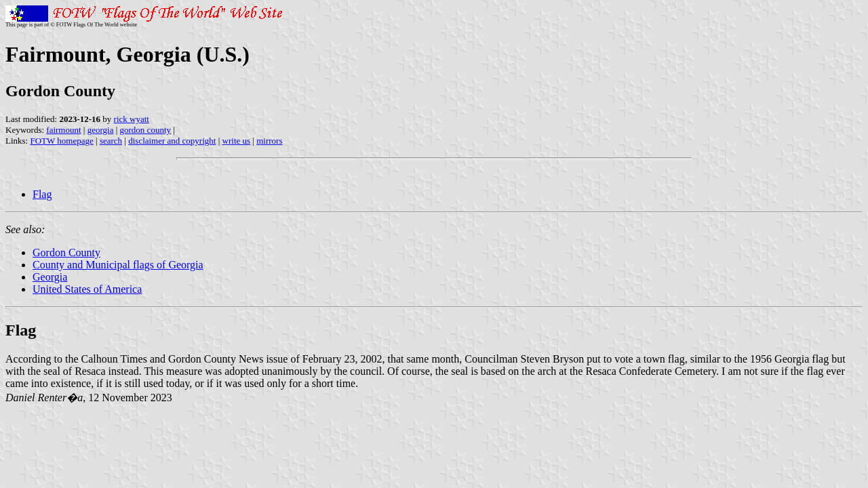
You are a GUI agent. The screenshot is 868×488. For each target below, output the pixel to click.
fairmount (63, 130)
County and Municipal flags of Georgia (118, 265)
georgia (101, 130)
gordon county (145, 130)
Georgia (50, 277)
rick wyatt (132, 119)
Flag (42, 194)
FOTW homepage (61, 141)
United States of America (87, 289)
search (111, 141)
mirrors (269, 141)
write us (237, 141)
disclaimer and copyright (172, 141)
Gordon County (66, 252)
